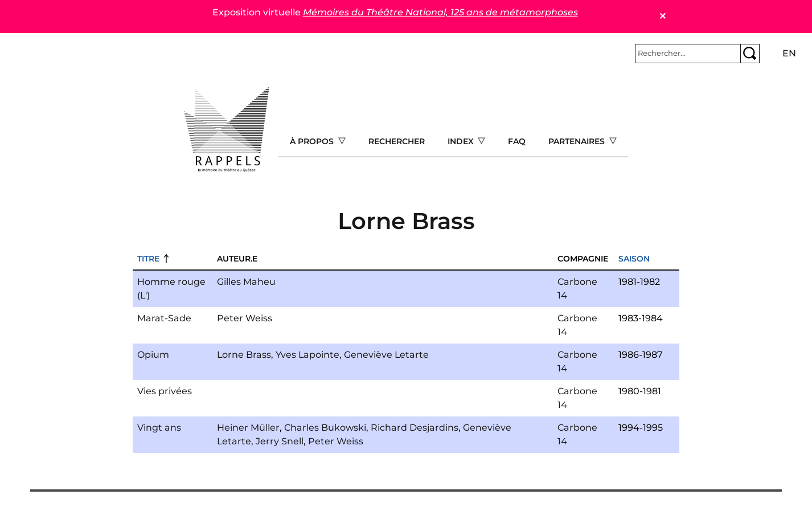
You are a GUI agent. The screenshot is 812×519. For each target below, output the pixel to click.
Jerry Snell (280, 441)
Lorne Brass (244, 355)
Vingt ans (159, 428)
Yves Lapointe (307, 355)
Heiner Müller (248, 428)
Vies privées (165, 391)
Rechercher (397, 141)
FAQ (517, 141)
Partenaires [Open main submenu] (578, 141)
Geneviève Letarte (386, 355)
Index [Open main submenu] (462, 141)
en (789, 53)
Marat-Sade (164, 318)
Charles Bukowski (325, 428)
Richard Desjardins (415, 428)
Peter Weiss (245, 318)
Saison (634, 259)
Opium (153, 355)
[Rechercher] (688, 54)
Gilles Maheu (246, 282)
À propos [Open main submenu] (313, 141)
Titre (148, 259)
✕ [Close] (663, 16)
